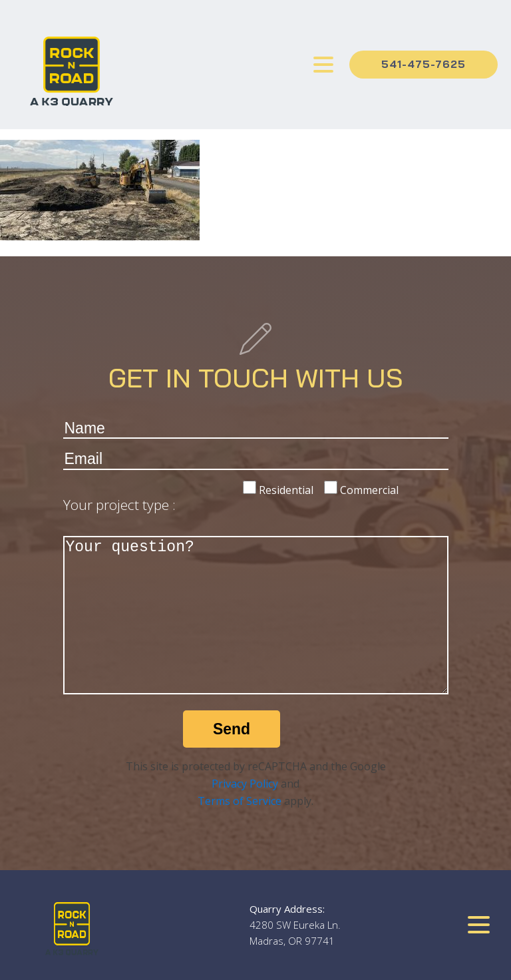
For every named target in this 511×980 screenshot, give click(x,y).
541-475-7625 (424, 64)
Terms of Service (240, 801)
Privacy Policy (245, 784)
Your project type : (119, 505)
